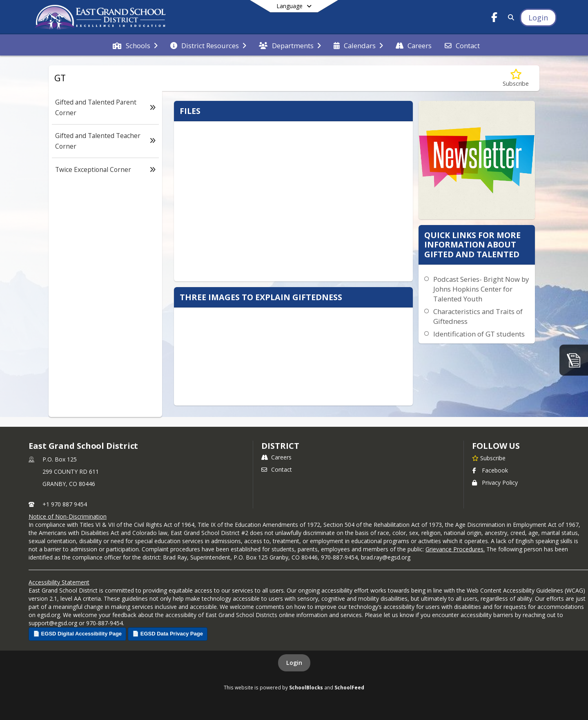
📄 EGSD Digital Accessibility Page (77, 634)
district (280, 446)
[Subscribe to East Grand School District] (489, 458)
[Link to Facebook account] (494, 19)
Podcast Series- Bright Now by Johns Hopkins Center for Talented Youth (481, 289)
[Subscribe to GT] (516, 78)
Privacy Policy (495, 483)
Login (294, 663)
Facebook (490, 470)
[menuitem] (135, 45)
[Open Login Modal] (538, 18)
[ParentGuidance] (574, 360)
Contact (277, 469)
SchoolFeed (349, 687)
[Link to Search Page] (509, 17)
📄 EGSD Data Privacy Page (168, 634)
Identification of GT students (479, 334)
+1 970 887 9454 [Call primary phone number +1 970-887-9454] (65, 504)
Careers (276, 457)
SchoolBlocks (306, 687)
